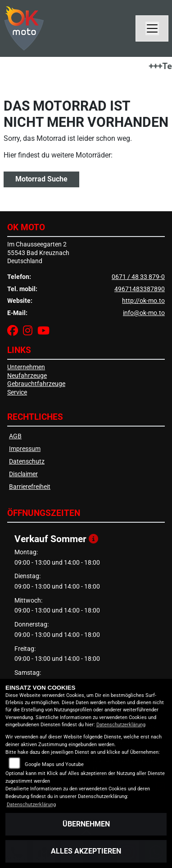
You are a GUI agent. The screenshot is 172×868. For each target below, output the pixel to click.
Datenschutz (27, 462)
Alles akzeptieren (86, 851)
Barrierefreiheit (30, 487)
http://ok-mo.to (143, 301)
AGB (15, 436)
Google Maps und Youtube (54, 764)
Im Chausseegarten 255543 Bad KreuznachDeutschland (38, 253)
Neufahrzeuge (27, 376)
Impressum (25, 449)
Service (17, 392)
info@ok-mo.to (144, 313)
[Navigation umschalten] (152, 28)
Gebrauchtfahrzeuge (36, 384)
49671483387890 (140, 289)
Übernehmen (86, 824)
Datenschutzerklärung (121, 725)
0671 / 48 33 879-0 (138, 277)
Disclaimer (23, 474)
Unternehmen (26, 367)
